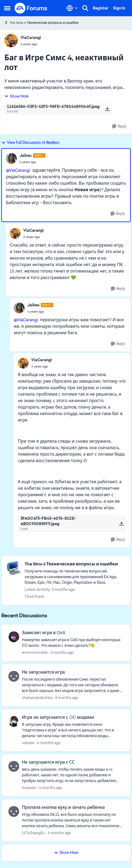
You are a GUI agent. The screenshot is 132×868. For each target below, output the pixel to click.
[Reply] (119, 126)
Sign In (119, 8)
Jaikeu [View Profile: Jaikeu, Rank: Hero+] (26, 155)
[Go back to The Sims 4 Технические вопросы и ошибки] (75, 564)
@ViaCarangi (18, 170)
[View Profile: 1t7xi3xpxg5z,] (14, 811)
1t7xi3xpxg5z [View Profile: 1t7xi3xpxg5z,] (33, 833)
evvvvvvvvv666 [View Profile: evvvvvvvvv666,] (35, 652)
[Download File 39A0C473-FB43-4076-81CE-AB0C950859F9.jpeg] (121, 524)
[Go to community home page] (31, 8)
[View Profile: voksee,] (14, 721)
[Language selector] (72, 8)
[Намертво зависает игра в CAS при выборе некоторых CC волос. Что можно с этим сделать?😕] (73, 643)
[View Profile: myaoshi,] (14, 766)
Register (101, 8)
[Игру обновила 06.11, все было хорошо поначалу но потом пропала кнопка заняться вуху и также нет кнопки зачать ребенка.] (73, 820)
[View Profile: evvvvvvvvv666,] (14, 637)
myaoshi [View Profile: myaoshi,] (29, 788)
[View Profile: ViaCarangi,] (11, 41)
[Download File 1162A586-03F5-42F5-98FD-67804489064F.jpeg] (107, 109)
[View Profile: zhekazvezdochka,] (14, 676)
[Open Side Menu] (7, 8)
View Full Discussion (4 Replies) (30, 143)
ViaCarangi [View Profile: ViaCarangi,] (31, 38)
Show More (16, 96)
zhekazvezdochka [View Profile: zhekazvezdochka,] (37, 698)
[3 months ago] (61, 653)
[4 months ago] (48, 743)
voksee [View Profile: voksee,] (28, 743)
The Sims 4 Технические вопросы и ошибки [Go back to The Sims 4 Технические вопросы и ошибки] (41, 23)
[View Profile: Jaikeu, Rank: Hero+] (11, 158)
